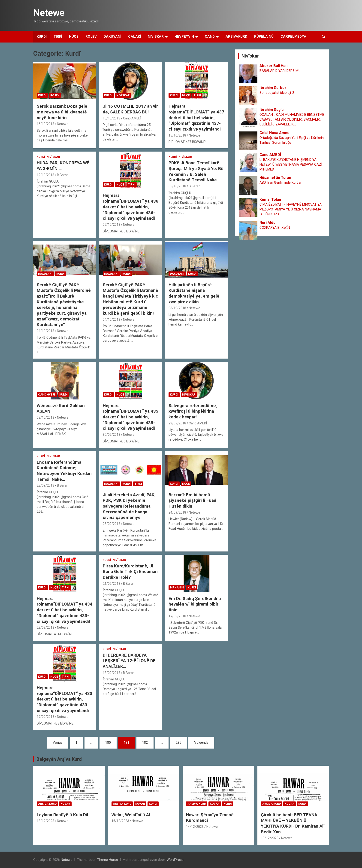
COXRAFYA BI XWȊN (275, 228)
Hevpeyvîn (184, 37)
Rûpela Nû (264, 37)
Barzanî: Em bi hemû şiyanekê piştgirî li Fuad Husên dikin (192, 500)
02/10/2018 (45, 417)
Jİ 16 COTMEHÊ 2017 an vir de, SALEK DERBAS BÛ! (130, 109)
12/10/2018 (45, 175)
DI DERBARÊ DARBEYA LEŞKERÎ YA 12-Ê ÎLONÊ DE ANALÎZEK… (129, 661)
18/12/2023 (45, 821)
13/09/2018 (112, 673)
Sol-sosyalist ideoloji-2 (277, 93)
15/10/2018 (112, 118)
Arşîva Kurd (47, 804)
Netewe (49, 13)
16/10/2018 (45, 124)
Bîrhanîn (177, 588)
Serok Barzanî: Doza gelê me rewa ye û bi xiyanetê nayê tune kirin (62, 112)
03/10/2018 (177, 308)
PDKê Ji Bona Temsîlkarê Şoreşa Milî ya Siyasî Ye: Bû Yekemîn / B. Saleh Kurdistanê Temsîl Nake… (196, 171)
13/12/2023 (270, 838)
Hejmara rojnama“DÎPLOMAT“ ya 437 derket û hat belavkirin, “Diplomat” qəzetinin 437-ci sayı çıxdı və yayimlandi (196, 118)
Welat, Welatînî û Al (131, 815)
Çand (210, 37)
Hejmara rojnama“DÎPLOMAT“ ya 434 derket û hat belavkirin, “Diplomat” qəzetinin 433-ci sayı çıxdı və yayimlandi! (65, 610)
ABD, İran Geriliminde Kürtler (281, 183)
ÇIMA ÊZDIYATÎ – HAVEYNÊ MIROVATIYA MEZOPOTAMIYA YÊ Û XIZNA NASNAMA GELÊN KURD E (291, 209)
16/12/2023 (120, 821)
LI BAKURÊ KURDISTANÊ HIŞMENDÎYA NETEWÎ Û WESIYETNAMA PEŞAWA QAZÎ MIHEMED (291, 164)
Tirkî (58, 37)
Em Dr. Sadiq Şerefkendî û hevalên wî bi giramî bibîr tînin (195, 604)
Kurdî (42, 37)
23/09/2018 (45, 627)
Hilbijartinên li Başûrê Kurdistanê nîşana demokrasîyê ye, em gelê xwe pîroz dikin (194, 293)
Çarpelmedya (293, 37)
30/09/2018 (112, 435)
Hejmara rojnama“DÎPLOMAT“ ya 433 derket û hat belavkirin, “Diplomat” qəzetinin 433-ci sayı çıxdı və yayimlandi (65, 699)
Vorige (58, 743)
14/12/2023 (195, 827)
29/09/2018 (177, 423)
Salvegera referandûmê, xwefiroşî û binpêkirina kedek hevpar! (193, 411)
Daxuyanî (112, 37)
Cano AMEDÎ (132, 118)
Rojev (91, 37)
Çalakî (134, 37)
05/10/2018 (177, 186)
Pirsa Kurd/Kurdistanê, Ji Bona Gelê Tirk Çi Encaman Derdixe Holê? (130, 572)
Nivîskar (156, 37)
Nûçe (74, 37)
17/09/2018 (177, 616)
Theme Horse (108, 860)
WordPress (175, 860)
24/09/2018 (177, 512)
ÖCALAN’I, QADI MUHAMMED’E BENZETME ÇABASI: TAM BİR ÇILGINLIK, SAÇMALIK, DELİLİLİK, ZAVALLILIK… (292, 119)
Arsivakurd (236, 37)
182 (145, 743)
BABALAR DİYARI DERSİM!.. (280, 71)
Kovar (65, 804)
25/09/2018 (112, 524)
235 (178, 743)
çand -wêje (47, 395)
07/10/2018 (112, 225)
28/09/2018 (45, 485)
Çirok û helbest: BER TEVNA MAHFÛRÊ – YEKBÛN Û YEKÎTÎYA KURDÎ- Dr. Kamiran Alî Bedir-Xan (293, 823)
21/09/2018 (112, 584)
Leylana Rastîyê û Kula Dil (62, 815)
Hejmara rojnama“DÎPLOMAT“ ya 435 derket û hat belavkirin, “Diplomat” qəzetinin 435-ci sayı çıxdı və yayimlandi (131, 417)
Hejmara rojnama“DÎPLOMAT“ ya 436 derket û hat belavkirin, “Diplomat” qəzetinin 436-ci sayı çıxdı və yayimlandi (131, 207)
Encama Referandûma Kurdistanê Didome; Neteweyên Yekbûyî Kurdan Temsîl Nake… (64, 471)
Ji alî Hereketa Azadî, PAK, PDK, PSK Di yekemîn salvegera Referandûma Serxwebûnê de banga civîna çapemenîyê (129, 506)
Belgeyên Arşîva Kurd (59, 759)
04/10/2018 (45, 331)
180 (108, 743)
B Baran (63, 175)
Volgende (201, 743)
